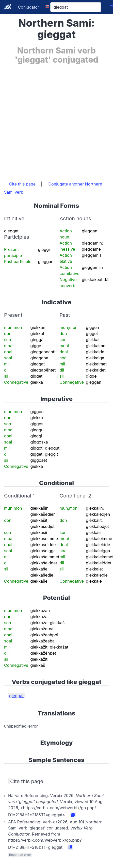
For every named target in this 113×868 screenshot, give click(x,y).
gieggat (16, 696)
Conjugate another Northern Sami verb (53, 188)
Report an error (20, 855)
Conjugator (28, 7)
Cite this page (22, 184)
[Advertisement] (56, 120)
